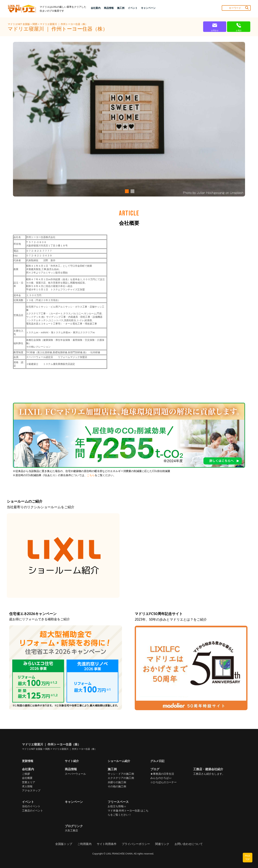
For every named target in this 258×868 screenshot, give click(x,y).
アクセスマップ (31, 791)
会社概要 (27, 778)
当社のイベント (31, 806)
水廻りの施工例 (117, 782)
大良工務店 (71, 831)
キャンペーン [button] (148, 8)
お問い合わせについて (186, 844)
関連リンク (161, 844)
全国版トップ (67, 844)
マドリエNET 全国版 (19, 24)
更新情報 (28, 761)
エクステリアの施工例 (121, 778)
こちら (91, 475)
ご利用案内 (87, 844)
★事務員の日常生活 (162, 774)
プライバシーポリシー (136, 844)
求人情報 (27, 786)
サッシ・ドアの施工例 (121, 774)
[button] (126, 191)
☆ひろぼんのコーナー (163, 782)
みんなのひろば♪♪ (161, 778)
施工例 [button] (121, 8)
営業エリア (29, 782)
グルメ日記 (158, 761)
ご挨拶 (26, 774)
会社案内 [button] (96, 8)
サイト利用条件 (108, 844)
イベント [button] (133, 8)
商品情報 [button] (109, 8)
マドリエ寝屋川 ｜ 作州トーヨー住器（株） (64, 24)
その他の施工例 (117, 786)
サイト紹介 (72, 761)
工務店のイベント (33, 811)
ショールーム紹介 (120, 761)
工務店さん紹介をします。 (209, 774)
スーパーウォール (75, 774)
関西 (35, 24)
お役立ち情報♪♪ (117, 806)
